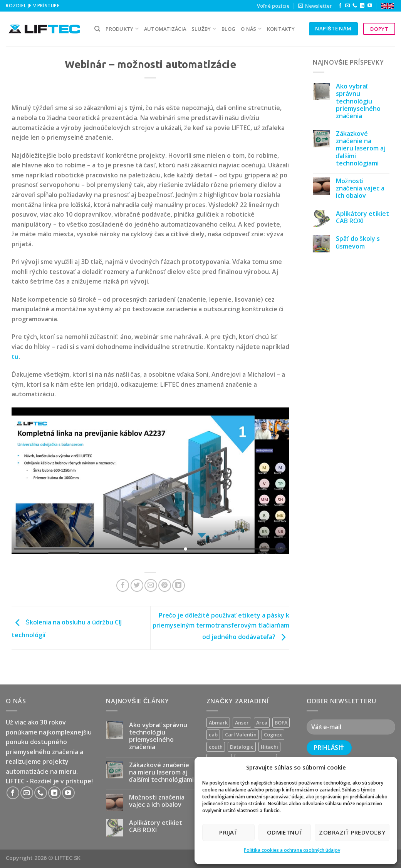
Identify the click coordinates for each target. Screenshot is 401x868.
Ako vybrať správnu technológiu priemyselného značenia (358, 101)
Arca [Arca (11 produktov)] (262, 723)
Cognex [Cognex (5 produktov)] (273, 734)
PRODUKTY (122, 29)
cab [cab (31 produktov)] (213, 734)
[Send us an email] (347, 6)
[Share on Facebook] (123, 585)
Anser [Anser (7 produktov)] (242, 723)
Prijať (228, 832)
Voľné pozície (273, 6)
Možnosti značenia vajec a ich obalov (360, 189)
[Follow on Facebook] (340, 6)
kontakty (281, 29)
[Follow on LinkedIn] (362, 6)
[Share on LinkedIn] (179, 585)
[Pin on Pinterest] (165, 585)
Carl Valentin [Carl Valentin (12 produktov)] (241, 734)
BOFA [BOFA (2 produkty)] (281, 723)
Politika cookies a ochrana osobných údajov (292, 850)
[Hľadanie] (97, 29)
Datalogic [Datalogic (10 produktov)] (242, 747)
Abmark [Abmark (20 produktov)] (218, 723)
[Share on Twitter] (137, 585)
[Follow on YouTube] (370, 6)
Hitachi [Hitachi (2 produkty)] (269, 747)
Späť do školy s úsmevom (358, 242)
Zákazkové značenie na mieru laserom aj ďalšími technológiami (361, 149)
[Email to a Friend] (151, 585)
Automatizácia (165, 29)
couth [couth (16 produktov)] (216, 747)
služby (204, 29)
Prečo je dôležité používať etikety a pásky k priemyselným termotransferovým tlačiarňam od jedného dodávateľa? (221, 626)
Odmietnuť (285, 832)
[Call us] (355, 6)
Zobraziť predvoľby (352, 832)
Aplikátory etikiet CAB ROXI (362, 217)
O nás (251, 29)
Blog (228, 29)
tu (15, 357)
